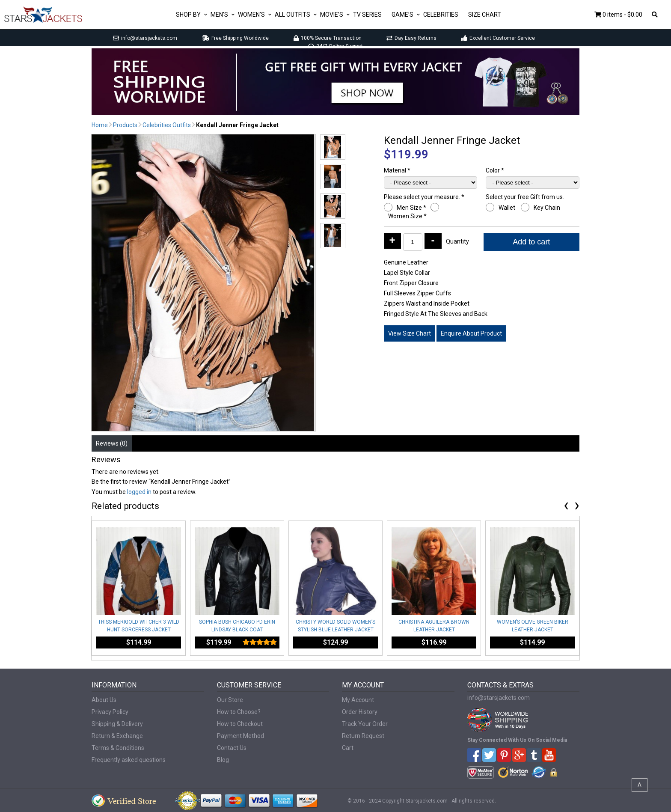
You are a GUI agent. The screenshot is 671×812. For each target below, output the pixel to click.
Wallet (508, 208)
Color (495, 170)
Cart (348, 748)
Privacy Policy (110, 712)
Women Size (407, 216)
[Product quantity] (413, 242)
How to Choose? (239, 712)
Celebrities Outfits (167, 125)
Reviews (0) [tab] (112, 443)
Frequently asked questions (129, 760)
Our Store (230, 700)
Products (125, 125)
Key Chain (548, 208)
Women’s (251, 15)
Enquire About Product (471, 333)
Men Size (411, 208)
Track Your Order (365, 724)
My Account (358, 700)
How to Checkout (240, 724)
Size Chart (485, 15)
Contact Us (232, 748)
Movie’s (332, 15)
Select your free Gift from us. (526, 197)
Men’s (219, 15)
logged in (139, 492)
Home (100, 125)
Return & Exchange (117, 736)
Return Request (363, 736)
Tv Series (367, 15)
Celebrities (441, 15)
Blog (223, 760)
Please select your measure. (424, 197)
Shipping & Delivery (117, 724)
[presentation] (566, 507)
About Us (104, 700)
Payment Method (240, 736)
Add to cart (531, 242)
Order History (360, 712)
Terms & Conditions (118, 748)
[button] (333, 147)
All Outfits (292, 15)
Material (397, 170)
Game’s (402, 15)
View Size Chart (410, 333)
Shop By (188, 15)
